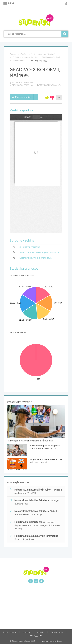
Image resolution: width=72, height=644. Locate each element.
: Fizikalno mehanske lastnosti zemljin (34, 513)
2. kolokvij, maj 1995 (30, 247)
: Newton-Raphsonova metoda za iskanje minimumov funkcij (35, 525)
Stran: (27, 117)
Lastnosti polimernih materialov (36, 258)
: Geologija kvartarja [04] (35, 502)
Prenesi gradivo (22, 97)
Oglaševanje (57, 632)
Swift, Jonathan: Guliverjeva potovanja (39, 252)
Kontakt (40, 632)
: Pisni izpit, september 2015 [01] (36, 491)
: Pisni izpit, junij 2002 (34, 538)
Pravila (27, 632)
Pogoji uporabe (10, 632)
